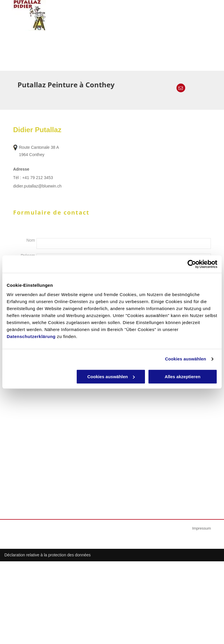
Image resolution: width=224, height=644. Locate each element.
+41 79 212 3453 (38, 178)
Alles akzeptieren (183, 377)
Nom (31, 240)
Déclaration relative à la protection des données (48, 555)
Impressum (202, 528)
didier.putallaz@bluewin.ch (37, 186)
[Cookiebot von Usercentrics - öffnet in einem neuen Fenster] (192, 264)
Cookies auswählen (186, 359)
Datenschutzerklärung (31, 336)
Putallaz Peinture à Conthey (66, 85)
